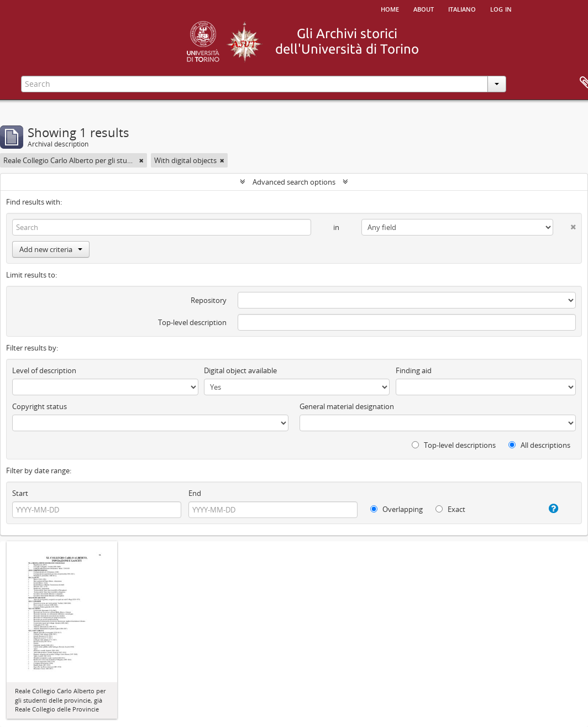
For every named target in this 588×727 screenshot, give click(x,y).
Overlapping (397, 509)
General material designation (347, 406)
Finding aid (414, 370)
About (424, 8)
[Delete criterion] (565, 225)
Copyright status (40, 406)
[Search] (162, 227)
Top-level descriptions (454, 445)
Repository (209, 300)
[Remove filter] (141, 160)
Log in (501, 8)
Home (390, 8)
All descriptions (539, 445)
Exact (450, 509)
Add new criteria (51, 249)
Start (20, 493)
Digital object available (240, 370)
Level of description (44, 370)
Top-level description (192, 322)
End (195, 493)
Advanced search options (294, 182)
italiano (462, 8)
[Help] (547, 509)
